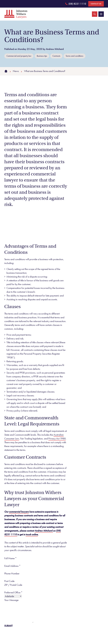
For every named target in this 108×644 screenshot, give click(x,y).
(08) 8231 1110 (76, 4)
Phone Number (12, 573)
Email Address (12, 566)
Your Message (11, 600)
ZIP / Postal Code (13, 585)
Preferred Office (13, 592)
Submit (8, 626)
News (16, 71)
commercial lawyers (19, 512)
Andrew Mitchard (44, 531)
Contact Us (96, 4)
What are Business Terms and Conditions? (45, 71)
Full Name (10, 558)
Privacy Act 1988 (57, 439)
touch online (32, 534)
